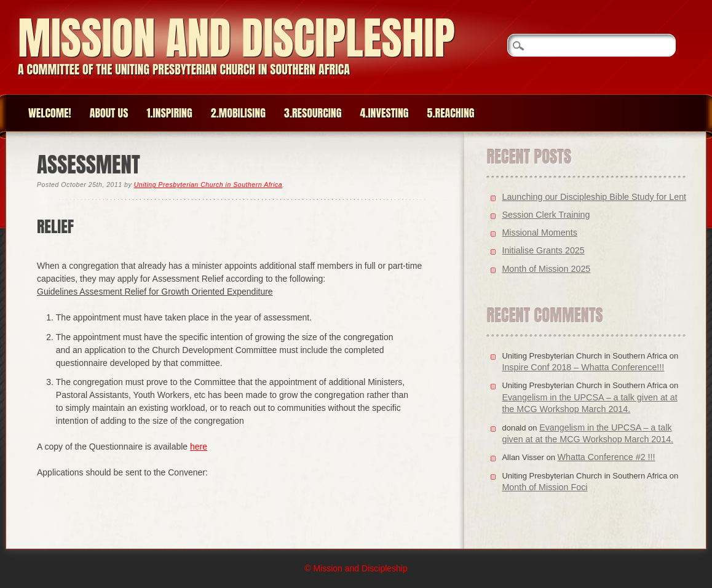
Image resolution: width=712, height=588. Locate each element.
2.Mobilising (238, 113)
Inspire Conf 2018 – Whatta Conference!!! (583, 367)
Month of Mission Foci (544, 487)
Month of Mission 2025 (546, 269)
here (199, 447)
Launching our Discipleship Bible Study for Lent (594, 197)
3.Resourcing (313, 113)
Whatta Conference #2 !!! (607, 457)
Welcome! (50, 113)
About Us (109, 113)
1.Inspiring (169, 113)
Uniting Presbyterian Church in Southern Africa (208, 185)
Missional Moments (539, 232)
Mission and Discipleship (236, 38)
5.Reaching (451, 113)
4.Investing (384, 113)
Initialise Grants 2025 (543, 250)
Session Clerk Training (546, 215)
